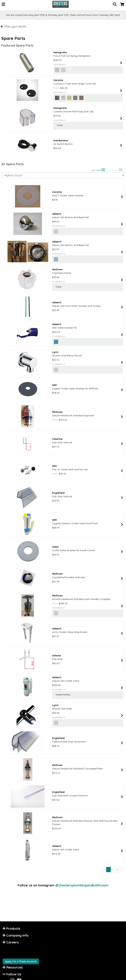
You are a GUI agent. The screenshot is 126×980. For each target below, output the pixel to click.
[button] (3, 4)
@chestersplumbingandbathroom (82, 885)
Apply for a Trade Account (21, 961)
